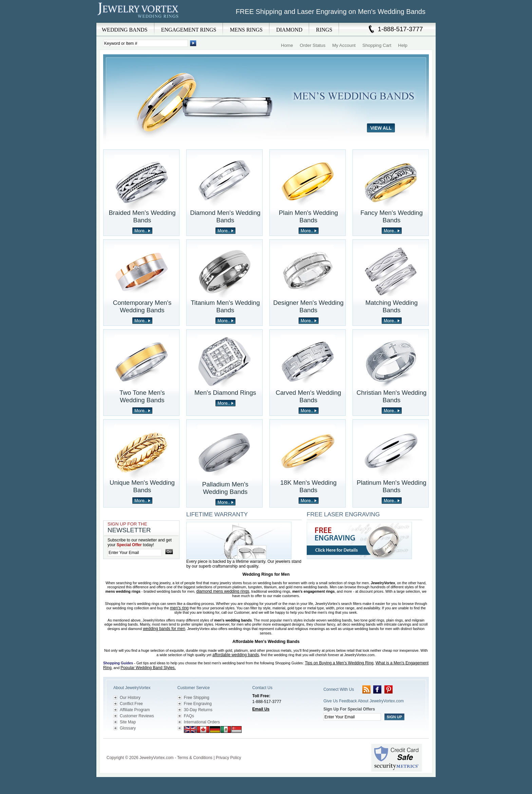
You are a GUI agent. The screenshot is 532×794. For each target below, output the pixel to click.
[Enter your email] (135, 553)
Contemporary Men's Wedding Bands (142, 306)
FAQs (189, 716)
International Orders (202, 722)
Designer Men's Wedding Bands (308, 306)
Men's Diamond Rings (225, 393)
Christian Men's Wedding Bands (392, 396)
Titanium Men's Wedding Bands (225, 306)
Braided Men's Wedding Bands (142, 216)
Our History (130, 698)
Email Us (261, 709)
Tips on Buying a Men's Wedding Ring (339, 663)
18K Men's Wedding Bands (308, 486)
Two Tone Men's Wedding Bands (142, 396)
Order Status (313, 45)
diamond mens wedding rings (223, 591)
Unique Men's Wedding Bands (142, 486)
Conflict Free (131, 704)
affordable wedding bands (236, 655)
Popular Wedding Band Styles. (148, 668)
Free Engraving (198, 704)
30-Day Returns (198, 710)
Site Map (128, 722)
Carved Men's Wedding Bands (309, 396)
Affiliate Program (135, 710)
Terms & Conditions (195, 758)
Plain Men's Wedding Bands (308, 216)
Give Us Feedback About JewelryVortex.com (364, 701)
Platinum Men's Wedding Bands (391, 486)
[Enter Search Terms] (146, 43)
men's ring (179, 608)
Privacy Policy (229, 758)
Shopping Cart (377, 45)
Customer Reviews (137, 716)
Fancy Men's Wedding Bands (392, 216)
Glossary (128, 728)
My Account (344, 45)
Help (403, 45)
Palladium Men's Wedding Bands (225, 488)
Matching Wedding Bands (392, 306)
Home (287, 45)
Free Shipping (197, 698)
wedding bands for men (164, 629)
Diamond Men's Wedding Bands (225, 216)
